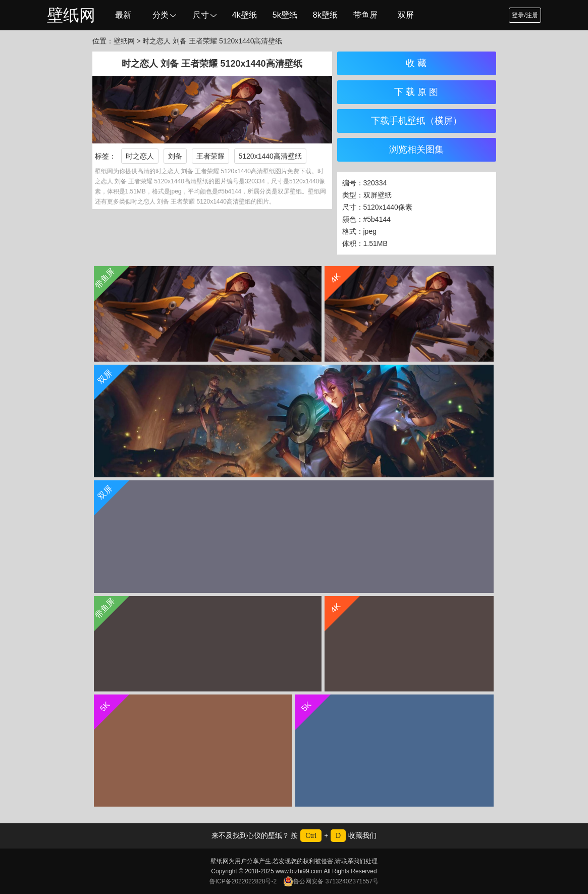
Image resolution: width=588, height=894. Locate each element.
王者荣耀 (210, 156)
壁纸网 (71, 15)
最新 (123, 15)
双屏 (406, 15)
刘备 (175, 156)
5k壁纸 (285, 15)
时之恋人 (140, 156)
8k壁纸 (325, 15)
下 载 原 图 (416, 92)
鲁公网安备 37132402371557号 (331, 881)
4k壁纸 (245, 15)
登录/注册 (525, 15)
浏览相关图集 (416, 150)
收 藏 (416, 63)
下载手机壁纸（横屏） (416, 121)
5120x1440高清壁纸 (270, 156)
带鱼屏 (365, 15)
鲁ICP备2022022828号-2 (243, 881)
